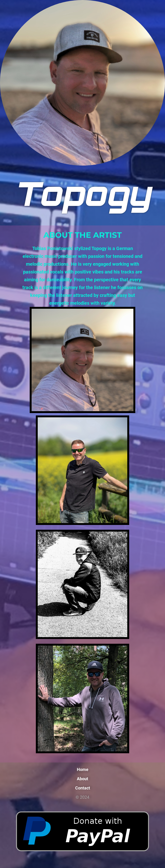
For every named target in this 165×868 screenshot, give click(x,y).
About (82, 779)
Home (83, 769)
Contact (83, 788)
